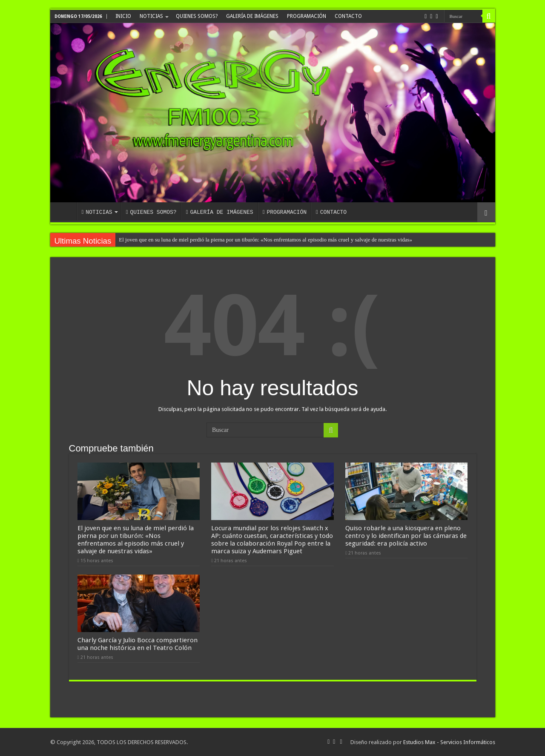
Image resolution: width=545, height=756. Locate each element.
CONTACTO (348, 16)
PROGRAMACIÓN (307, 16)
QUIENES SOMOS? (197, 16)
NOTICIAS (151, 16)
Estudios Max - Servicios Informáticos (449, 742)
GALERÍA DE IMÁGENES (252, 16)
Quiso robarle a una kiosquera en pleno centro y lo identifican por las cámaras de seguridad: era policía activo (406, 536)
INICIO (123, 16)
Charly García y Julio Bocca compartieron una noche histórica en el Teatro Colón (138, 644)
